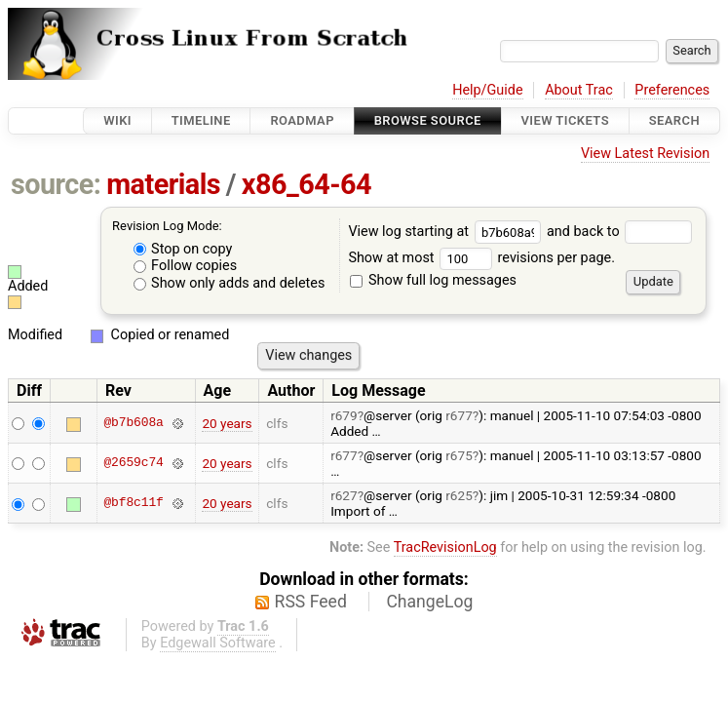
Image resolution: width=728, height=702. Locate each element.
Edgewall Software (218, 643)
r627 (344, 495)
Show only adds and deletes (230, 283)
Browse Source (428, 120)
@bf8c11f (133, 503)
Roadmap (302, 120)
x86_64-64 (307, 184)
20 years (227, 423)
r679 (344, 415)
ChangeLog (429, 602)
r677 (459, 415)
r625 (459, 495)
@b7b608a (133, 423)
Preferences (672, 90)
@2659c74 (133, 463)
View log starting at (447, 232)
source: (56, 184)
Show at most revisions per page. (481, 258)
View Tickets (565, 120)
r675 (459, 455)
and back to (619, 232)
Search (674, 120)
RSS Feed (311, 602)
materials (163, 184)
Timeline (201, 120)
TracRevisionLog (445, 547)
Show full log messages (433, 280)
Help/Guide (487, 90)
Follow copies (186, 266)
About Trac (579, 90)
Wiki (117, 120)
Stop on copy (183, 249)
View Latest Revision (645, 154)
